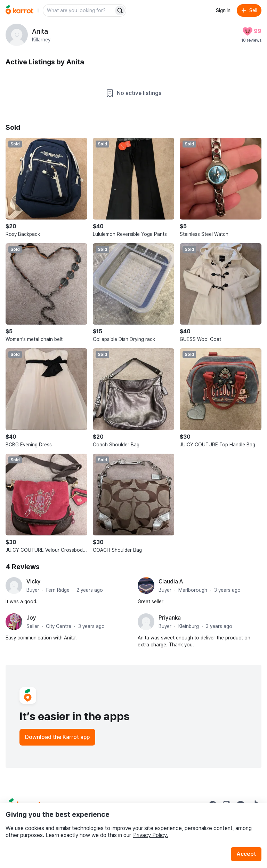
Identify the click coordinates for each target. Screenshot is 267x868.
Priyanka (170, 618)
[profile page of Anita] (17, 35)
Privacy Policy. (151, 835)
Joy (31, 618)
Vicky (34, 582)
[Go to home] (19, 10)
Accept (246, 854)
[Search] (120, 10)
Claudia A (171, 582)
